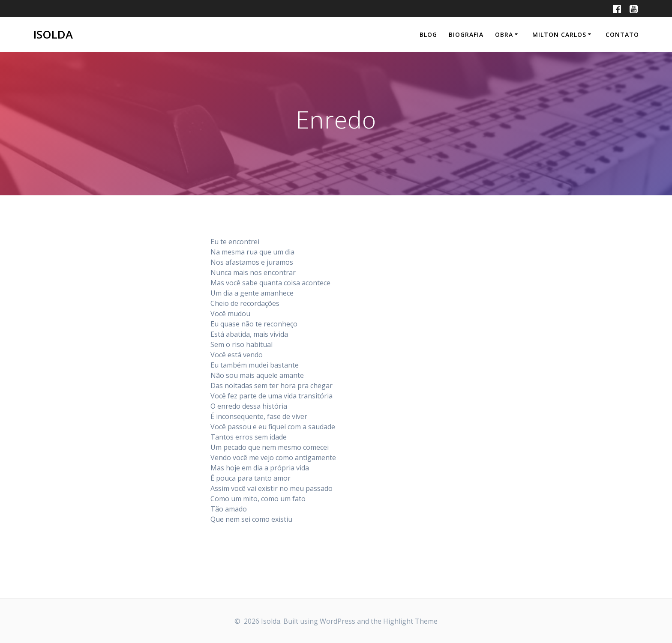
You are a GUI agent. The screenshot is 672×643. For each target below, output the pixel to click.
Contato (622, 34)
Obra (504, 34)
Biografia (466, 34)
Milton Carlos (559, 34)
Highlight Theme (410, 621)
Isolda (53, 35)
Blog (428, 34)
